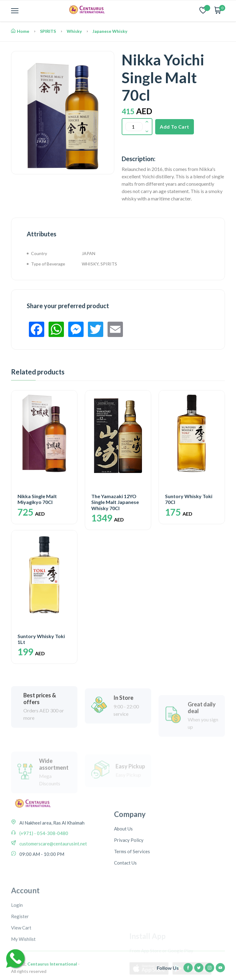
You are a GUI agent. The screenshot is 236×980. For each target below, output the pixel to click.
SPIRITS (48, 31)
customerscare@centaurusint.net (53, 865)
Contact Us (125, 894)
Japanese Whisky (110, 31)
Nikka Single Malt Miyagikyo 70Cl (37, 499)
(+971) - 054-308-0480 (43, 854)
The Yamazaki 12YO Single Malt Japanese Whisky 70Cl (115, 502)
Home (20, 31)
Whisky (74, 31)
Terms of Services (132, 882)
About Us (123, 860)
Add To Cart (175, 127)
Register (20, 960)
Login (17, 949)
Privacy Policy (129, 871)
